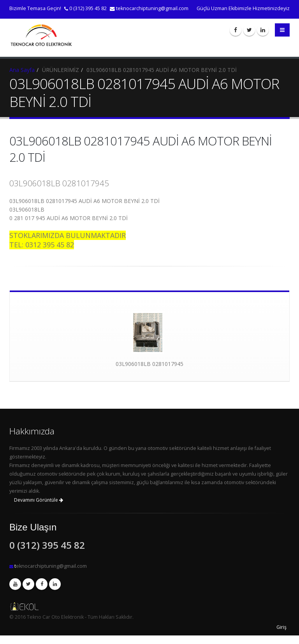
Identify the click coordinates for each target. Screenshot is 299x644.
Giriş (281, 627)
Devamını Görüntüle (39, 500)
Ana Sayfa (22, 70)
